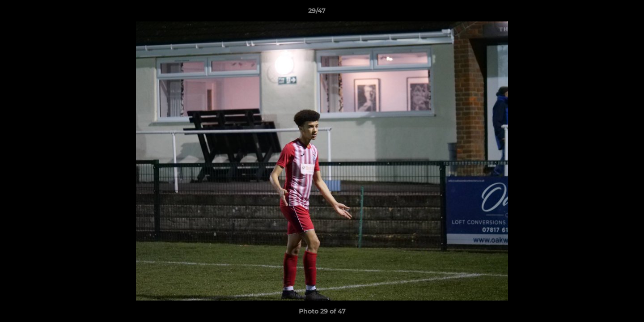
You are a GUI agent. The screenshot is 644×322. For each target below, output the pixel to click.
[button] (606, 13)
